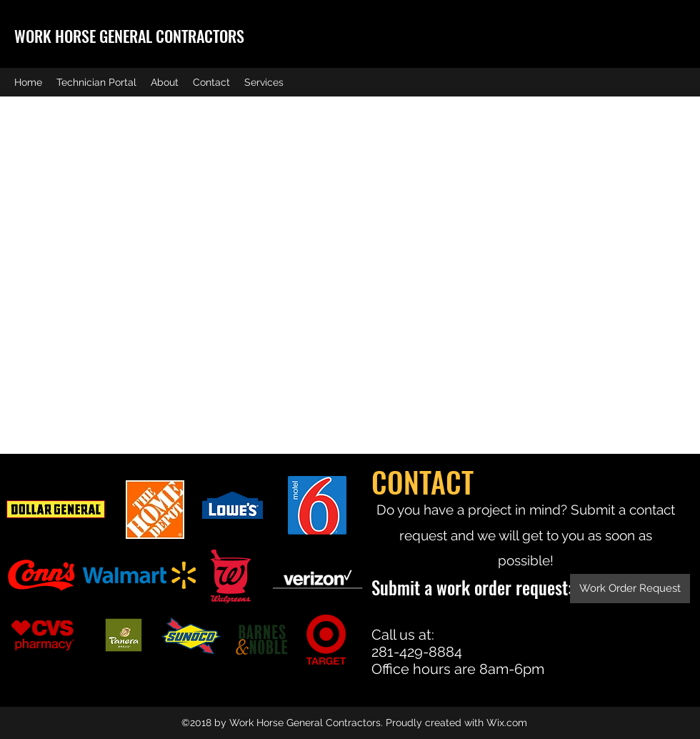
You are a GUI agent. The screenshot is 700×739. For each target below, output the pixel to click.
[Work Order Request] (630, 589)
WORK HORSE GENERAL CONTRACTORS (129, 36)
